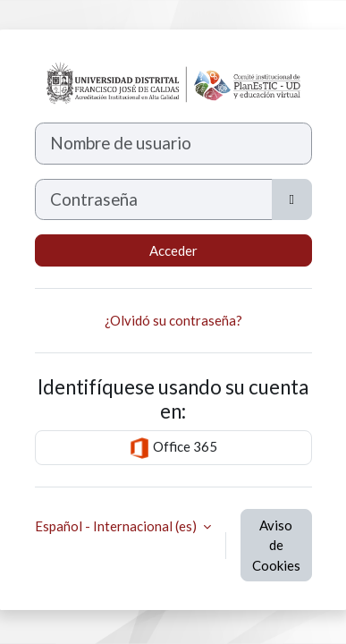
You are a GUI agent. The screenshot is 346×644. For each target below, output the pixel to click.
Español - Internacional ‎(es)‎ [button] (117, 526)
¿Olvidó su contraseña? (173, 320)
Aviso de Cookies (276, 545)
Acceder (173, 250)
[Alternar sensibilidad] (292, 199)
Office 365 (173, 448)
